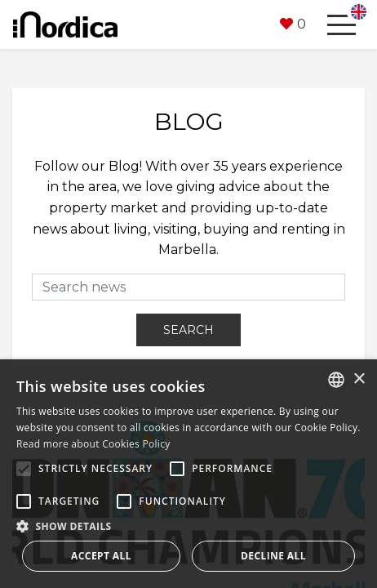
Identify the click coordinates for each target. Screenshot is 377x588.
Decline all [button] (273, 556)
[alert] (188, 474)
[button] (293, 24)
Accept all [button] (101, 556)
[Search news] (188, 287)
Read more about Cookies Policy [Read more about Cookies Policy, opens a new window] (93, 444)
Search (188, 330)
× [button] (359, 379)
